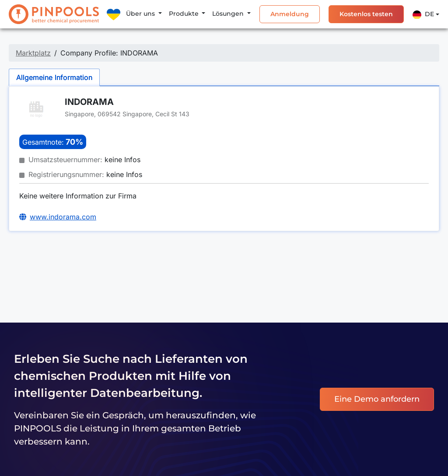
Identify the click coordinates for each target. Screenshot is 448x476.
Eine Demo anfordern (377, 399)
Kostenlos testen (366, 14)
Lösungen (229, 14)
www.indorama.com (63, 217)
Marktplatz (33, 53)
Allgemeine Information (54, 77)
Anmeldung (290, 14)
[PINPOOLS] (54, 14)
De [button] (423, 14)
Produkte (185, 14)
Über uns (141, 14)
